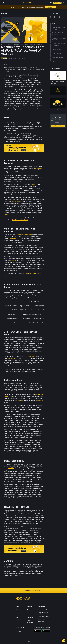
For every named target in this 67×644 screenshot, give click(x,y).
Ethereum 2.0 (13, 358)
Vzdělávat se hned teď (50, 7)
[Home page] (27, 3)
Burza (29, 610)
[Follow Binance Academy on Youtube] (24, 628)
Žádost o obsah (42, 619)
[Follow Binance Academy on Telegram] (21, 628)
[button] (64, 3)
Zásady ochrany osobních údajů (44, 613)
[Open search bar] (51, 3)
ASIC (19, 400)
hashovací (40, 400)
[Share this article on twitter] (50, 17)
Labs (28, 615)
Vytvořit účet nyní (58, 126)
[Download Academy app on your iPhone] (38, 631)
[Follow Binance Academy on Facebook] (16, 628)
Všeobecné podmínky (43, 610)
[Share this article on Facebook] (55, 17)
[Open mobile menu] (64, 3)
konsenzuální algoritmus (25, 235)
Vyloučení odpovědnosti (44, 617)
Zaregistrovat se (57, 3)
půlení (6, 215)
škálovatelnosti (14, 238)
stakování (13, 261)
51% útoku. (11, 468)
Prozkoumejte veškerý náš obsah (33, 590)
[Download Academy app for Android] (46, 631)
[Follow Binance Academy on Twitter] (19, 628)
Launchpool (30, 618)
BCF (28, 612)
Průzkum (29, 620)
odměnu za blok (16, 201)
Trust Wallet (30, 623)
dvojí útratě (38, 168)
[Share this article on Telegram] (59, 17)
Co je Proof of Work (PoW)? (20, 220)
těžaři (34, 185)
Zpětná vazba (41, 622)
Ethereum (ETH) (31, 356)
